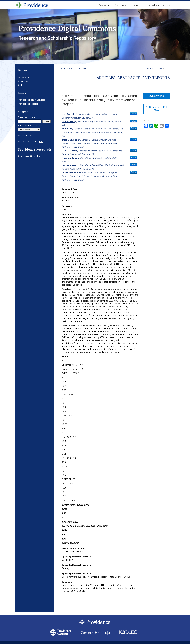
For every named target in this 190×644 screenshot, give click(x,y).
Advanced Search (26, 135)
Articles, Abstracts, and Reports (133, 78)
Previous (149, 68)
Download (156, 96)
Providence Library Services (31, 100)
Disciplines (23, 81)
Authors (22, 85)
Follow (134, 114)
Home (64, 68)
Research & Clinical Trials (30, 156)
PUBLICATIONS (75, 68)
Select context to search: (30, 125)
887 (86, 68)
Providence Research (28, 104)
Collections (23, 77)
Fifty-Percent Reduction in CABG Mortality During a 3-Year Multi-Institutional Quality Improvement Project (99, 100)
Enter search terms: (27, 117)
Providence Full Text (156, 109)
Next (161, 68)
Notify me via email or (31, 141)
